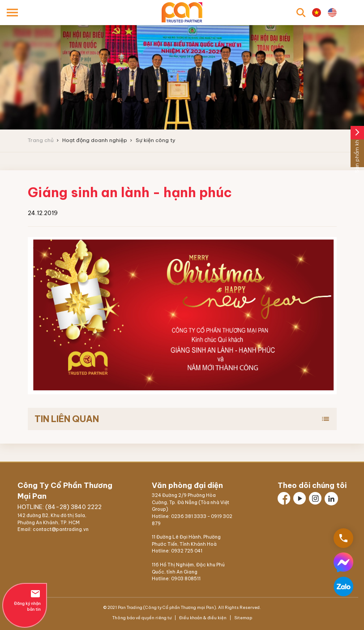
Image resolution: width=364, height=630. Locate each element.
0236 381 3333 (189, 516)
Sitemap (243, 618)
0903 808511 (186, 579)
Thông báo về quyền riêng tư (142, 618)
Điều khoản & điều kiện (203, 618)
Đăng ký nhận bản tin (25, 600)
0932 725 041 (187, 551)
